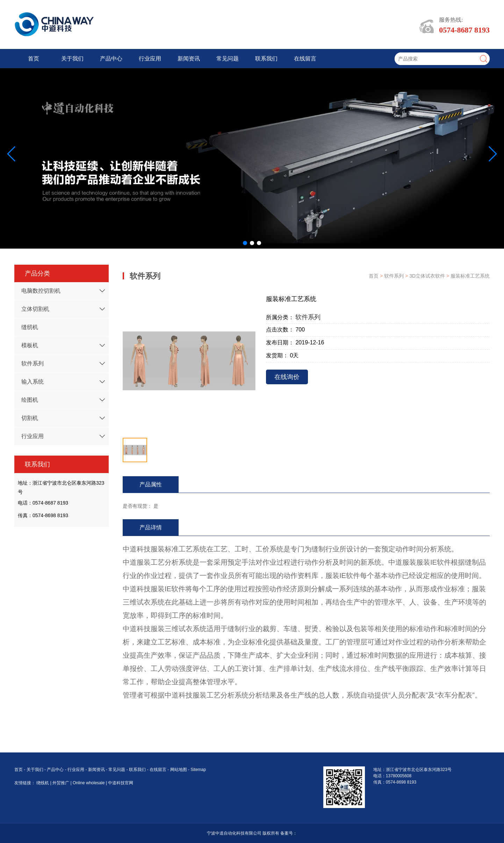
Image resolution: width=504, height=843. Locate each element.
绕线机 (43, 783)
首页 (34, 59)
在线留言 (305, 59)
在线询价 (287, 377)
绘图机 (30, 400)
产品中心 (111, 59)
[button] (245, 243)
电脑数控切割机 (41, 291)
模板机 (30, 345)
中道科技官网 (121, 783)
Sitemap (198, 770)
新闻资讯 (189, 59)
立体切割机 (35, 309)
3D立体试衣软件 (428, 276)
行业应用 (150, 59)
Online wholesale (89, 783)
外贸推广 (61, 783)
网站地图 (179, 770)
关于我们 (72, 59)
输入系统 (33, 382)
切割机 (30, 418)
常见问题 (228, 59)
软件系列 (33, 363)
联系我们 (266, 59)
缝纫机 (30, 327)
